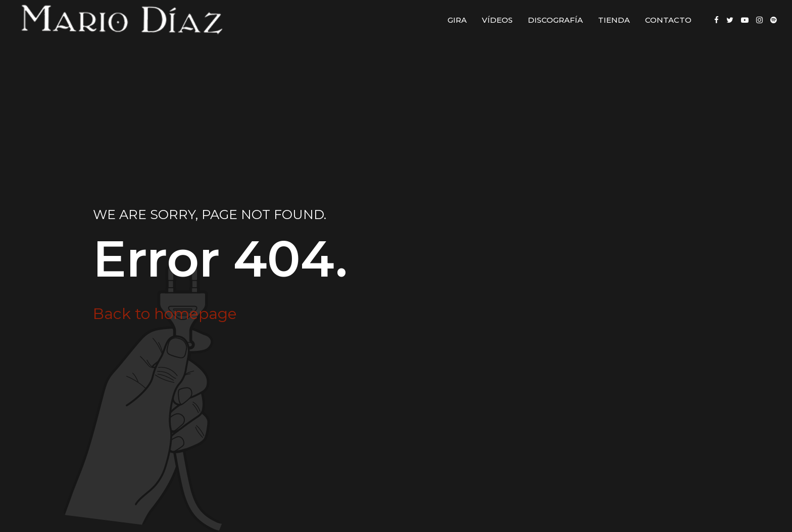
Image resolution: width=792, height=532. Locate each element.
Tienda (614, 20)
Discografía (555, 20)
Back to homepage (165, 314)
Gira (457, 20)
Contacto (668, 20)
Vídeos (497, 20)
